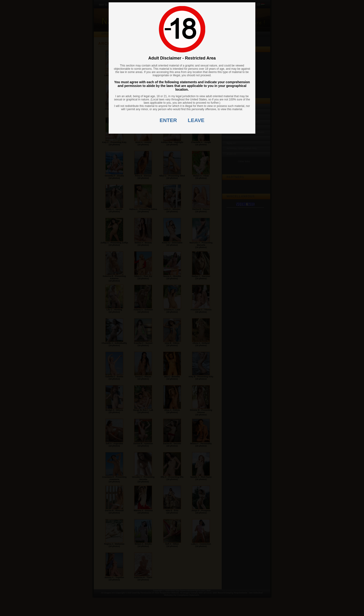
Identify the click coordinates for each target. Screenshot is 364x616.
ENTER (168, 120)
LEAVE (196, 120)
